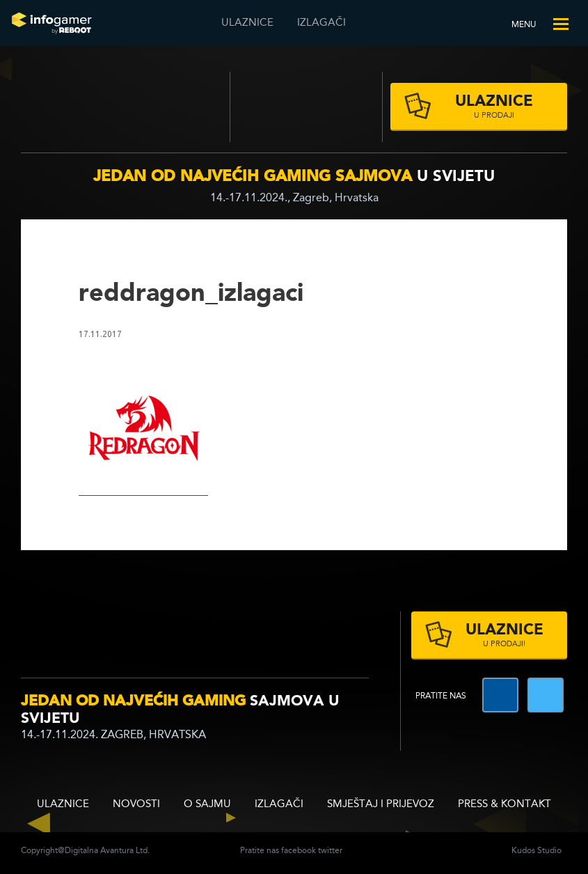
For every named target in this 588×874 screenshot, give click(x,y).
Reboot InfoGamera (52, 23)
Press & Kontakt (504, 805)
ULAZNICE (247, 23)
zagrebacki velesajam (314, 633)
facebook (299, 851)
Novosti (136, 805)
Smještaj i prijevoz (381, 805)
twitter (330, 851)
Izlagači (321, 23)
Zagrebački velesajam (306, 107)
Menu (524, 25)
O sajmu (207, 805)
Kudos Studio (537, 851)
